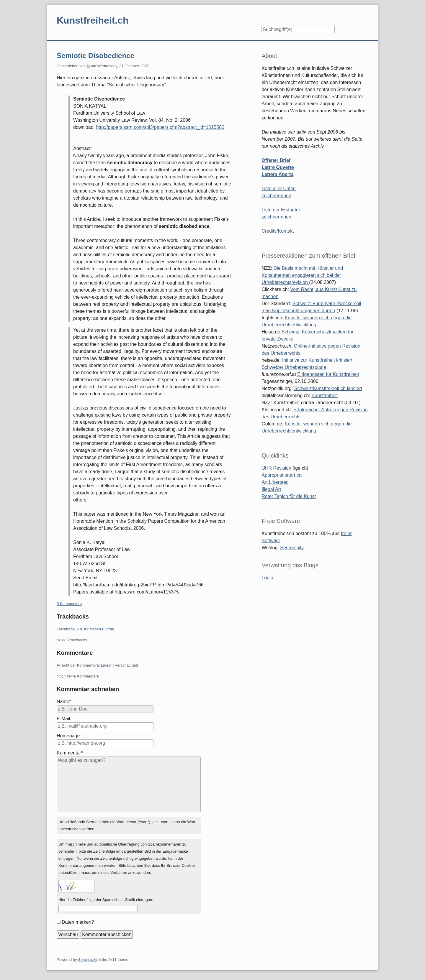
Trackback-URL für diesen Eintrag (85, 629)
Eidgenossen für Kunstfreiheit (328, 374)
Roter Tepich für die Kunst (289, 496)
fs (88, 66)
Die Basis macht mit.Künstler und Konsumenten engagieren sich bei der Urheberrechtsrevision (302, 275)
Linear (106, 665)
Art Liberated (275, 482)
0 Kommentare (69, 604)
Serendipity (292, 548)
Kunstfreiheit (325, 396)
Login (267, 578)
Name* (64, 702)
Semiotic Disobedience (95, 56)
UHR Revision (276, 468)
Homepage (68, 736)
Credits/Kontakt (278, 231)
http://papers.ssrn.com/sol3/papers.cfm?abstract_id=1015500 (160, 127)
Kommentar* (70, 753)
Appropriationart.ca (281, 475)
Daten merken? (78, 922)
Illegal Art (271, 489)
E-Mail (63, 719)
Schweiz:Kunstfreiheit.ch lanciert (328, 388)
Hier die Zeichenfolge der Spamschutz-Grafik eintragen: (106, 900)
